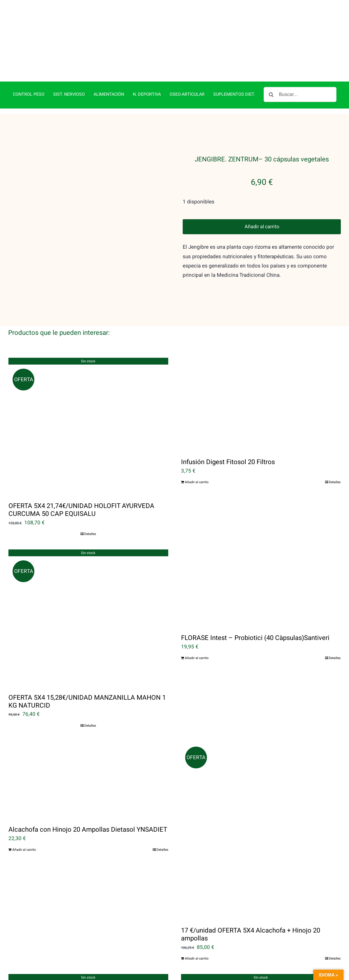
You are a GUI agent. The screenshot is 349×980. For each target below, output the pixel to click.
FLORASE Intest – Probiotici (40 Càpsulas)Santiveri (255, 613)
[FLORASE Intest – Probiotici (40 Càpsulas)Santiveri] (261, 563)
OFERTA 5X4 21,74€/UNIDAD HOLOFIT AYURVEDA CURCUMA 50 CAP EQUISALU (81, 485)
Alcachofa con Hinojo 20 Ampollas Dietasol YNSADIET (88, 805)
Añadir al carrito (262, 202)
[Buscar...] (300, 70)
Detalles (90, 509)
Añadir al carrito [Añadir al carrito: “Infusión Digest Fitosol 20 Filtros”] (197, 457)
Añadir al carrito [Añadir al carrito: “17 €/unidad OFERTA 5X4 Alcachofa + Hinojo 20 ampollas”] (197, 934)
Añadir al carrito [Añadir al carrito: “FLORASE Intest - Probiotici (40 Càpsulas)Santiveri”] (197, 633)
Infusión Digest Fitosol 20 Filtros (228, 437)
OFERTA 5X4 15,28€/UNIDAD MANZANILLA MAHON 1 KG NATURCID (87, 677)
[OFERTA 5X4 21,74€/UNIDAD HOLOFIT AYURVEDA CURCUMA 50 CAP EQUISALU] (88, 401)
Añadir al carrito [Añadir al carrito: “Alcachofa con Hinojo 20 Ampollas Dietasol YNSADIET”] (24, 825)
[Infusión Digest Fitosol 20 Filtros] (261, 379)
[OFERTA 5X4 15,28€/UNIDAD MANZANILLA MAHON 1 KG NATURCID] (88, 593)
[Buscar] (271, 70)
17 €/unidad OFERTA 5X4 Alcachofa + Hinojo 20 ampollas (251, 910)
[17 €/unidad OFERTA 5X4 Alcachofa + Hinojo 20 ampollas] (261, 805)
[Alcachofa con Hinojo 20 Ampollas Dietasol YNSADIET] (88, 755)
